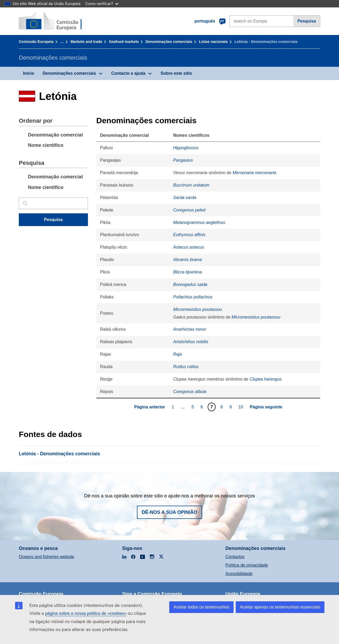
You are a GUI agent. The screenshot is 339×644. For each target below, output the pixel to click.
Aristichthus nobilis (191, 342)
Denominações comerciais (169, 42)
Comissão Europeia (36, 42)
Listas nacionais (213, 42)
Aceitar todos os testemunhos (201, 607)
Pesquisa (307, 21)
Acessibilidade (239, 574)
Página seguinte (266, 407)
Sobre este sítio (176, 73)
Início (29, 73)
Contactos (235, 557)
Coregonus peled (189, 210)
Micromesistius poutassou (198, 309)
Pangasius (183, 160)
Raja (178, 354)
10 (241, 407)
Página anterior (150, 407)
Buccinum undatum (191, 185)
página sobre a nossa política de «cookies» (86, 613)
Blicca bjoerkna (188, 272)
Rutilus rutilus (186, 367)
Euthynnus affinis (189, 235)
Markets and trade (86, 42)
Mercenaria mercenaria (254, 173)
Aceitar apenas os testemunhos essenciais (280, 607)
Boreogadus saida (190, 284)
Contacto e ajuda (128, 73)
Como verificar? (102, 4)
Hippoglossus (186, 148)
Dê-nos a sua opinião (169, 512)
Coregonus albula (190, 392)
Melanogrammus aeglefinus (199, 222)
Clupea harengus (266, 379)
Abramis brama (188, 260)
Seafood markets (124, 42)
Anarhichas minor (190, 329)
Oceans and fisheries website (46, 557)
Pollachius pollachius (193, 297)
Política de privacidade (247, 565)
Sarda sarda (185, 198)
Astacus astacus (189, 247)
